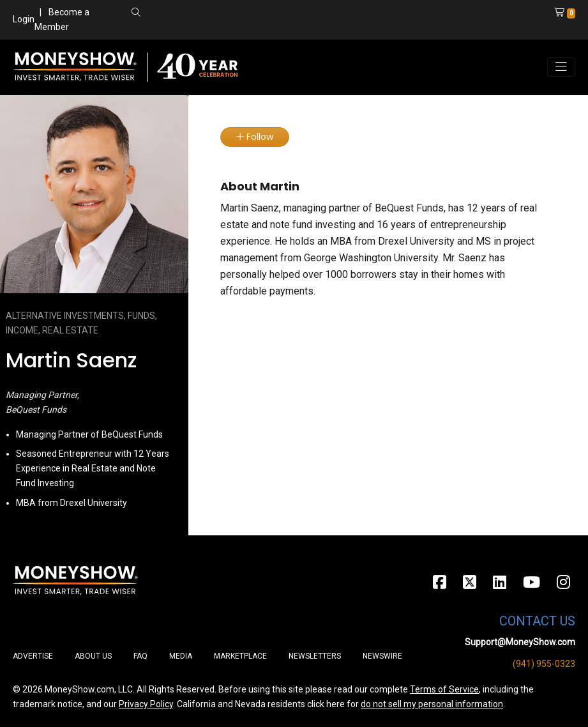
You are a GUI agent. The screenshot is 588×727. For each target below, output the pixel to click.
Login (24, 19)
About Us (93, 656)
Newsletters (315, 656)
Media (181, 656)
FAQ (140, 656)
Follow (255, 137)
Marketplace (240, 656)
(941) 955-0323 (544, 664)
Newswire (382, 656)
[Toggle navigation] (561, 67)
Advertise (33, 656)
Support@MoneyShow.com (520, 642)
